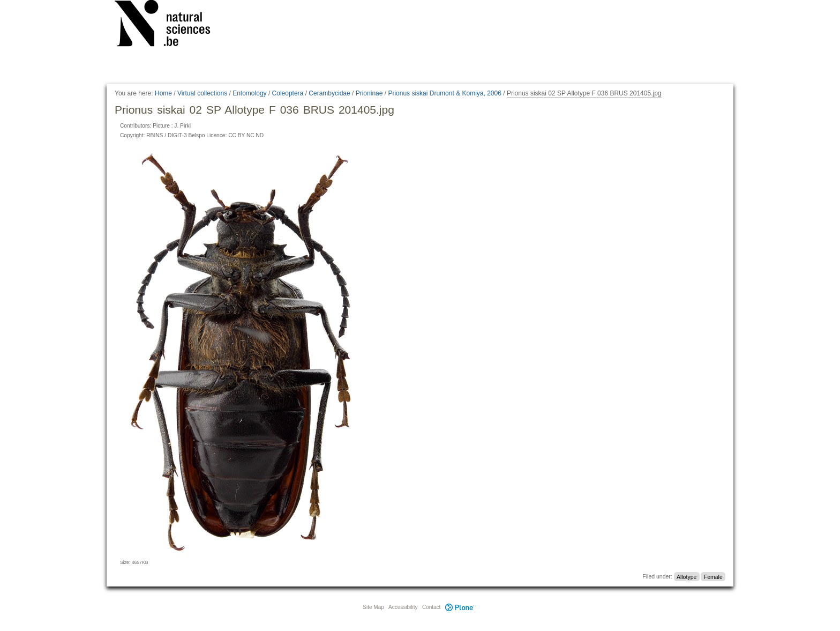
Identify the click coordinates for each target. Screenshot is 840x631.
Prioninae (369, 93)
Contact (431, 607)
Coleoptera (288, 93)
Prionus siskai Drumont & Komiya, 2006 (444, 93)
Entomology (249, 93)
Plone (460, 607)
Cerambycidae (329, 93)
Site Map (373, 607)
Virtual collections (202, 93)
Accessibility (403, 607)
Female (713, 576)
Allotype (687, 576)
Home (163, 93)
